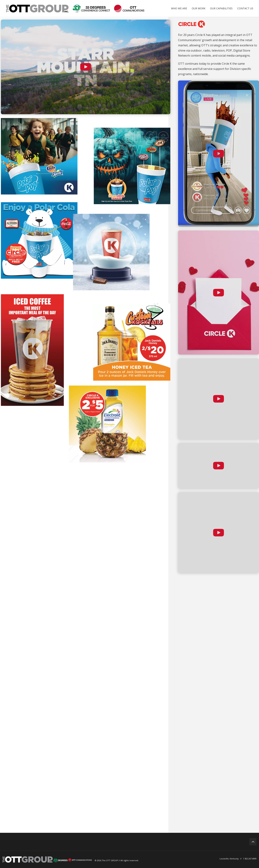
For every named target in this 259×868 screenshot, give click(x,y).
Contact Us (245, 9)
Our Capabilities (221, 9)
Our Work (199, 9)
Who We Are (179, 9)
